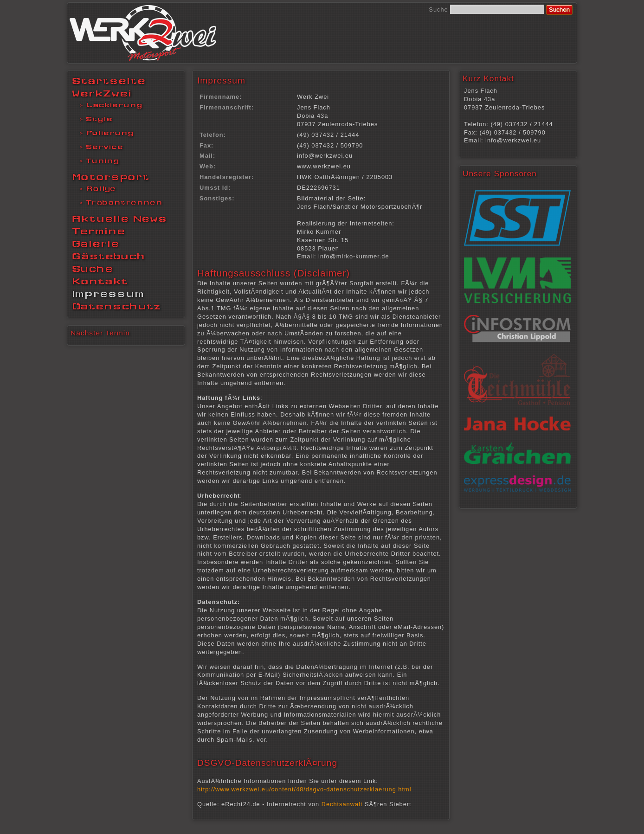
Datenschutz (116, 306)
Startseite (109, 81)
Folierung (110, 133)
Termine (99, 231)
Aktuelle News (119, 218)
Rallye (101, 188)
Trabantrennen (124, 202)
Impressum (108, 294)
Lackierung (114, 105)
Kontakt (100, 281)
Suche (438, 10)
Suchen (559, 10)
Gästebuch (109, 256)
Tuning (103, 160)
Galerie (96, 244)
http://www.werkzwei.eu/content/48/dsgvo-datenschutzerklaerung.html (304, 789)
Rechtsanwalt (342, 804)
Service (105, 147)
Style (99, 119)
